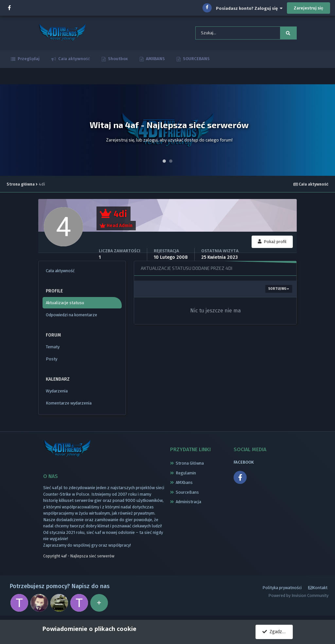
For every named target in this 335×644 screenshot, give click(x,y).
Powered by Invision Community (298, 598)
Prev (9, 131)
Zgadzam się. (278, 632)
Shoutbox (117, 60)
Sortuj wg (279, 290)
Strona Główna (190, 464)
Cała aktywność (74, 60)
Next (326, 131)
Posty (52, 360)
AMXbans (184, 484)
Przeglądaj (28, 60)
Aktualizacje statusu (65, 304)
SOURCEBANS (196, 60)
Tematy (53, 348)
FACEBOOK (244, 463)
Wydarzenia (57, 392)
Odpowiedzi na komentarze (71, 316)
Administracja (188, 503)
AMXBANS (155, 60)
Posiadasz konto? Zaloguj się (249, 8)
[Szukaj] (228, 34)
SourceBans (187, 494)
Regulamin (186, 474)
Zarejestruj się (309, 8)
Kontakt (318, 590)
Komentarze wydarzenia (69, 404)
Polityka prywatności (282, 590)
